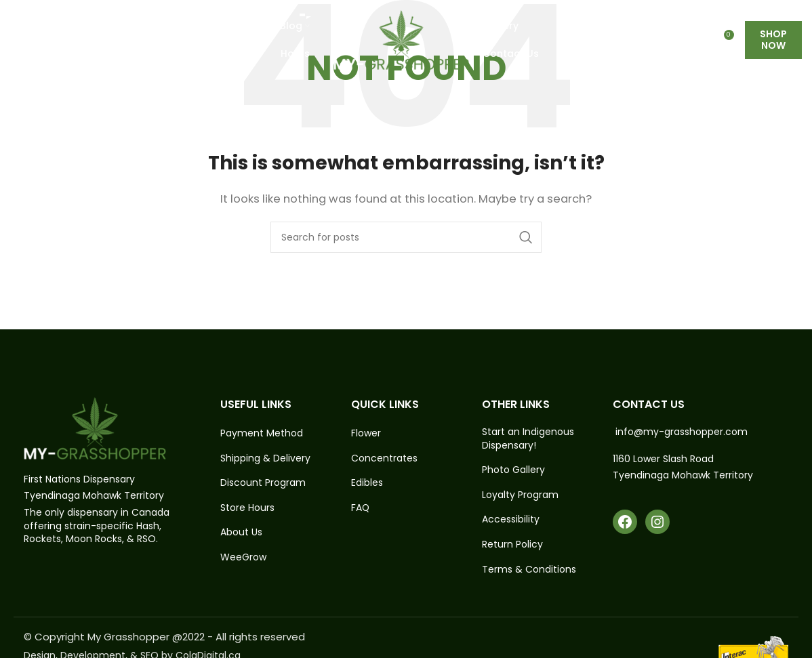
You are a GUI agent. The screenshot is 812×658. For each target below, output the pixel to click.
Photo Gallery (513, 470)
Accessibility (511, 519)
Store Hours (247, 508)
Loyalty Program (520, 495)
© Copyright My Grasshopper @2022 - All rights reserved (164, 637)
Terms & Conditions (529, 570)
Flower (366, 433)
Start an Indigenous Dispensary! (528, 439)
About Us (241, 532)
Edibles (367, 483)
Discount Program (263, 483)
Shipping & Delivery (265, 458)
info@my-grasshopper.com (682, 432)
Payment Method (262, 433)
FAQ (361, 508)
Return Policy (512, 544)
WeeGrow (243, 557)
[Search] (406, 237)
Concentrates (384, 458)
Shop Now (773, 40)
